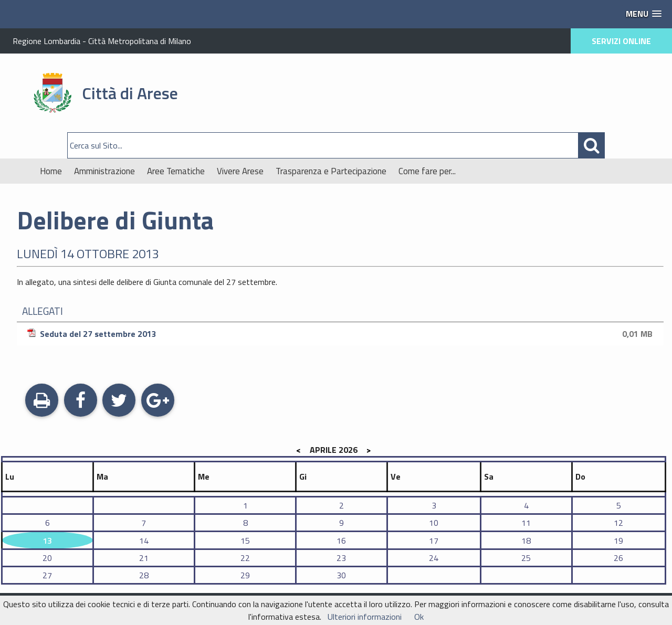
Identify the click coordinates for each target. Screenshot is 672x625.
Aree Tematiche (176, 171)
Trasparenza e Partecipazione (331, 171)
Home (51, 171)
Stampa (42, 401)
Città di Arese (130, 93)
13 (47, 541)
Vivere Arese (240, 171)
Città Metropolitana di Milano (140, 41)
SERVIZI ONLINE (621, 41)
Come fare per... (427, 171)
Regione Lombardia (46, 41)
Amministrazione (104, 171)
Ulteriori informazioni (365, 617)
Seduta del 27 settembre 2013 (342, 334)
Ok (419, 617)
